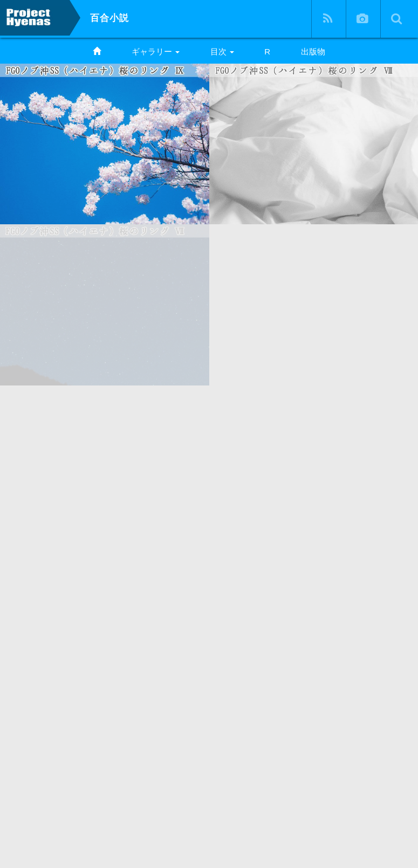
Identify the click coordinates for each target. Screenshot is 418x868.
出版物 (313, 51)
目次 (222, 51)
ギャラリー (156, 51)
